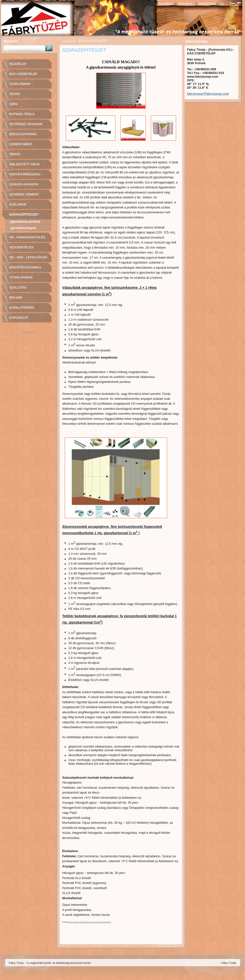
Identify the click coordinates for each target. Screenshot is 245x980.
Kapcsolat (19, 318)
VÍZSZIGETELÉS (21, 247)
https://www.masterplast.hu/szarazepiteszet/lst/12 (90, 922)
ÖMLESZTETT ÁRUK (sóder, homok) (24, 166)
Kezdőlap (69, 41)
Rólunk (16, 297)
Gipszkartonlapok (23, 228)
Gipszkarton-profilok (25, 222)
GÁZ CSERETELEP (23, 74)
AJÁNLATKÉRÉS (22, 308)
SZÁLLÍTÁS (18, 287)
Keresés (11, 41)
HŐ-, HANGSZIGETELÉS (27, 237)
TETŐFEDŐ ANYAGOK (26, 124)
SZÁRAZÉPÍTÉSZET (24, 214)
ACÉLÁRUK (18, 204)
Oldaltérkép (206, 4)
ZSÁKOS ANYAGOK (24, 184)
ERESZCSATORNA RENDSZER (23, 136)
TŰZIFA (15, 94)
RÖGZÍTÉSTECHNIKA (25, 267)
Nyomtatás (185, 4)
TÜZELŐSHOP (20, 84)
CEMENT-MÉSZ (20, 144)
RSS (222, 4)
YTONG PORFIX (21, 277)
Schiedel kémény (24, 194)
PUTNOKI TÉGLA (22, 114)
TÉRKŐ (15, 154)
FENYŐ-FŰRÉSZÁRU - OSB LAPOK (26, 176)
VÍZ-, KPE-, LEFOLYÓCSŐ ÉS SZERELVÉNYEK (28, 259)
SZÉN (13, 104)
